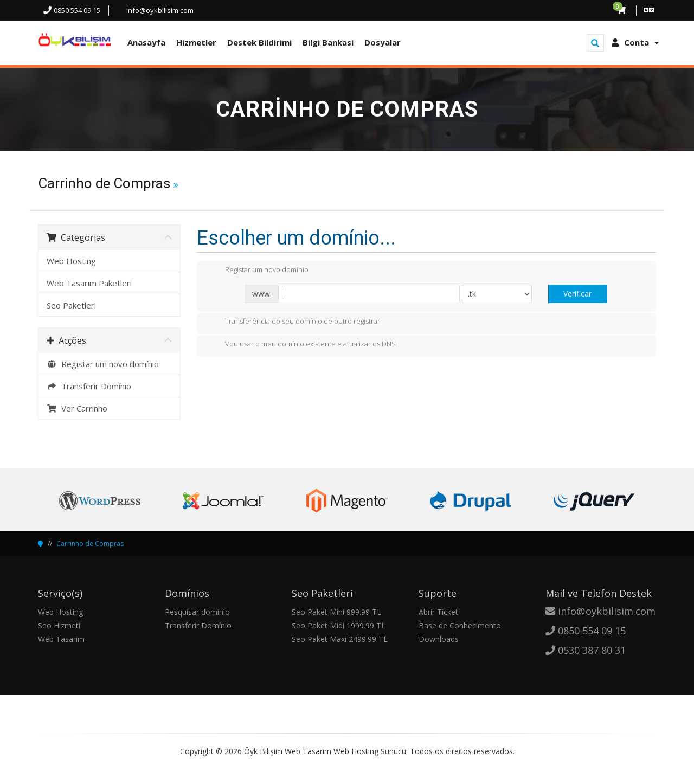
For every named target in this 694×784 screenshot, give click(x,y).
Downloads (439, 639)
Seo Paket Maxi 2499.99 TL (340, 639)
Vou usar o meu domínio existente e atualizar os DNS (302, 345)
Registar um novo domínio (103, 364)
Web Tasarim (61, 639)
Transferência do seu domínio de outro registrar (294, 322)
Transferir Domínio (89, 386)
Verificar (577, 294)
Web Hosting (71, 261)
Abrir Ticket (438, 612)
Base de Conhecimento (460, 625)
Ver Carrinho (77, 408)
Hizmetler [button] (196, 42)
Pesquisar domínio (197, 612)
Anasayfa (146, 42)
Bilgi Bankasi (328, 42)
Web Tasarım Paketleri (89, 283)
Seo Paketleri (71, 305)
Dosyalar (383, 42)
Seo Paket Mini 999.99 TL (336, 612)
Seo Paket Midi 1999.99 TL (339, 625)
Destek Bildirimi (259, 42)
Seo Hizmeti (59, 625)
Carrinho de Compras (90, 544)
